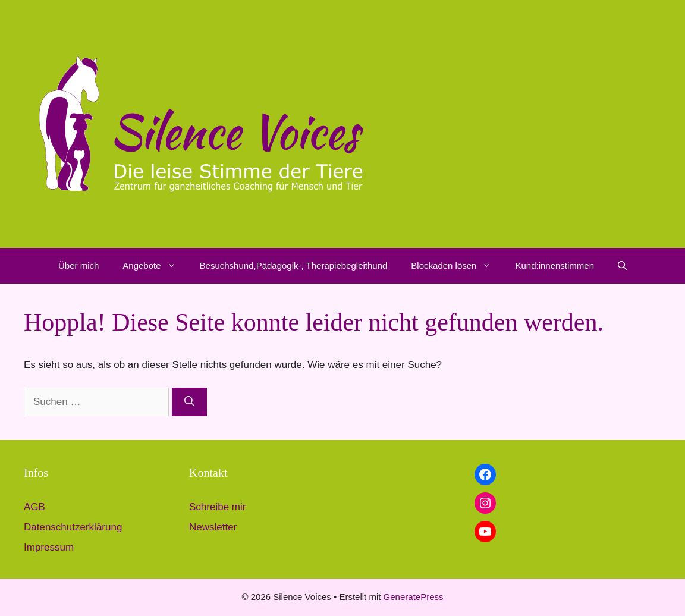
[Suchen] (189, 402)
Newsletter (213, 527)
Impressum (49, 547)
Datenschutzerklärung (73, 527)
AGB (34, 507)
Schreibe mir (217, 507)
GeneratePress (414, 597)
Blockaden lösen (457, 266)
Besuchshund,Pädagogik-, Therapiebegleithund (294, 265)
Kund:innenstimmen (554, 265)
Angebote (155, 266)
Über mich (78, 265)
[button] (175, 266)
